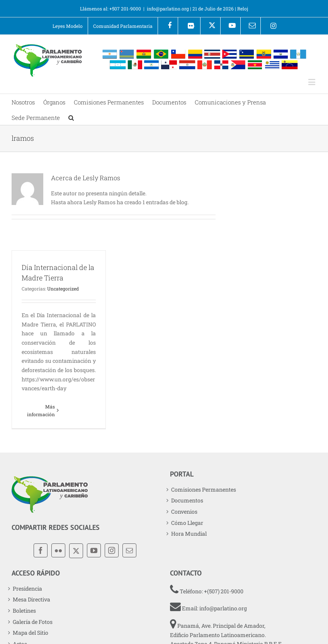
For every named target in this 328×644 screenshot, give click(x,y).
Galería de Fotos (33, 622)
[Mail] (129, 550)
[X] (76, 551)
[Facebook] (41, 550)
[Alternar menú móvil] (312, 82)
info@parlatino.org (168, 9)
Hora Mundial (189, 534)
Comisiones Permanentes (204, 489)
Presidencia (27, 588)
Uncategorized (63, 289)
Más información (41, 410)
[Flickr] (58, 550)
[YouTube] (94, 550)
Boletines (24, 611)
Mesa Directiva (31, 599)
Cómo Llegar (187, 523)
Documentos (187, 500)
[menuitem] (68, 26)
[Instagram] (112, 550)
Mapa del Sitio (31, 633)
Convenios (184, 512)
